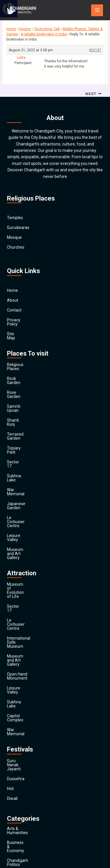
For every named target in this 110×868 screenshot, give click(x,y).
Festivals (15, 815)
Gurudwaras (18, 228)
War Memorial (20, 445)
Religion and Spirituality (28, 795)
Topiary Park (18, 416)
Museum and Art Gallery (29, 485)
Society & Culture (23, 805)
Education (16, 736)
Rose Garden (19, 376)
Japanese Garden (23, 455)
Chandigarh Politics (25, 707)
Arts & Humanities (24, 687)
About (13, 300)
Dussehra (16, 637)
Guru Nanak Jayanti (25, 627)
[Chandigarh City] (21, 10)
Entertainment (20, 746)
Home (11, 29)
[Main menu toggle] (97, 10)
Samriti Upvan (20, 386)
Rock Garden (19, 366)
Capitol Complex (22, 590)
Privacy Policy (19, 320)
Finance (14, 756)
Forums (25, 29)
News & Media (20, 785)
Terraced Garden (22, 406)
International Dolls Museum (32, 541)
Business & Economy (26, 697)
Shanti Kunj (17, 396)
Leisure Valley (20, 475)
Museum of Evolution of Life (33, 512)
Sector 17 (16, 425)
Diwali (12, 656)
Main (11, 835)
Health (13, 776)
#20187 (95, 50)
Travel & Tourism (22, 825)
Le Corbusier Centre (25, 465)
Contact (14, 310)
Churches (16, 248)
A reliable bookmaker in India (44, 34)
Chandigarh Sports (24, 716)
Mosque (14, 238)
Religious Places (22, 356)
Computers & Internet (27, 726)
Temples (15, 218)
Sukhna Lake (19, 435)
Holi (10, 647)
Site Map (15, 330)
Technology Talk (47, 29)
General (14, 766)
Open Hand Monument (28, 561)
